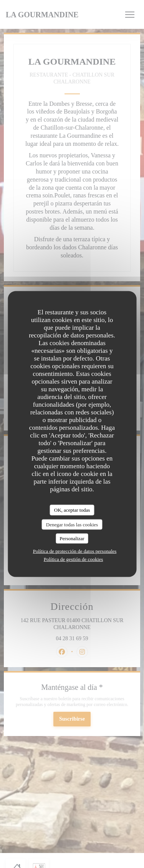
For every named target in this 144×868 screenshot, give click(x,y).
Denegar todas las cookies (72, 524)
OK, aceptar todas (72, 510)
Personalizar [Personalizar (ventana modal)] (72, 538)
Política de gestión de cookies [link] (74, 559)
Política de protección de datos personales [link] (75, 551)
